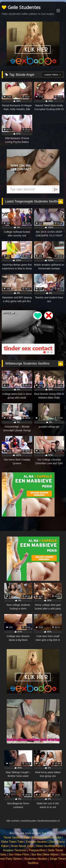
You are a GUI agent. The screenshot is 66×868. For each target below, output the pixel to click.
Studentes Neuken (36, 859)
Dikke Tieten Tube (12, 842)
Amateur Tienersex (15, 850)
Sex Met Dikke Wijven (45, 854)
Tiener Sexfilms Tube (17, 837)
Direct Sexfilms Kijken (50, 846)
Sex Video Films (19, 854)
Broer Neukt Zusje (22, 846)
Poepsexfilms (37, 850)
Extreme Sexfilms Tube (47, 837)
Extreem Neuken (36, 842)
